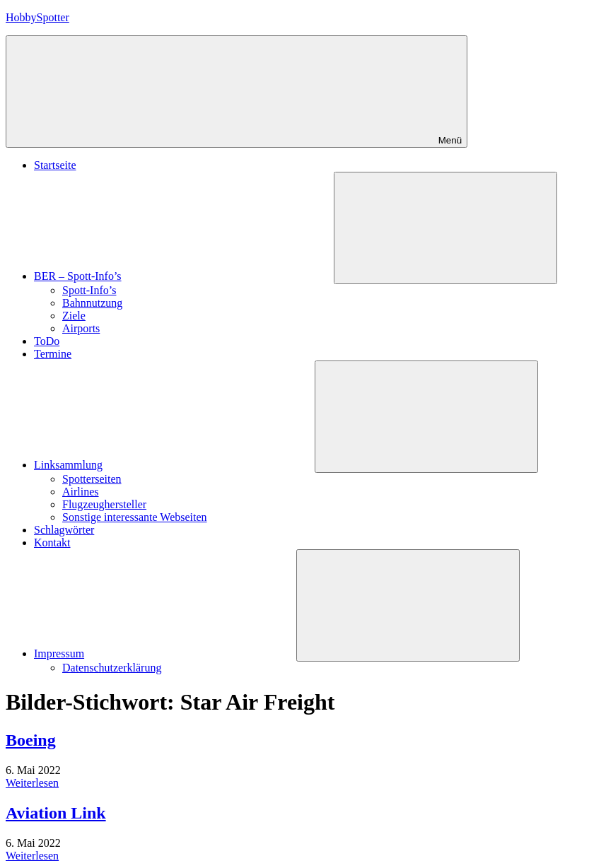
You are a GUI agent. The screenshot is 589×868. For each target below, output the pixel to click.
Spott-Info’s (89, 290)
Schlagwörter (64, 530)
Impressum (165, 653)
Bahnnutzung (92, 303)
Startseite (55, 165)
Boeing (31, 740)
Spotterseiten (92, 479)
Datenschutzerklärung (112, 668)
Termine (53, 354)
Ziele (74, 316)
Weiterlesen (32, 783)
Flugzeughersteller (104, 504)
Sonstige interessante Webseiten (135, 517)
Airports (81, 328)
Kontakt (52, 542)
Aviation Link (56, 813)
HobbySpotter (37, 17)
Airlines (81, 492)
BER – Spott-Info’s (184, 276)
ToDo (47, 341)
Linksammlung (174, 465)
